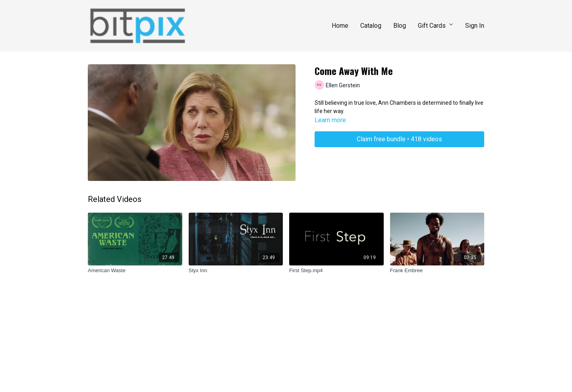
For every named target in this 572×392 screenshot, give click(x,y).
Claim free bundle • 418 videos (399, 139)
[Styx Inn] (236, 271)
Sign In (475, 26)
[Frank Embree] (437, 271)
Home (340, 26)
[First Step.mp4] (336, 271)
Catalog (371, 26)
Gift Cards (436, 26)
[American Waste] (135, 271)
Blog (400, 26)
